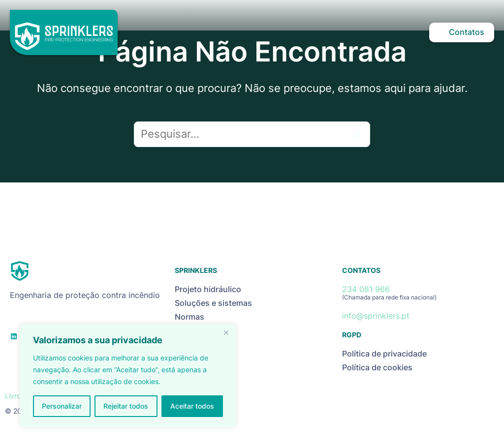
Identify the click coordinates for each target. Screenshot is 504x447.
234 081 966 (366, 289)
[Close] (226, 332)
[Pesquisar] (357, 134)
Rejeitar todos (126, 406)
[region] (128, 376)
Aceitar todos (192, 406)
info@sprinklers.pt (376, 316)
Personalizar (62, 406)
